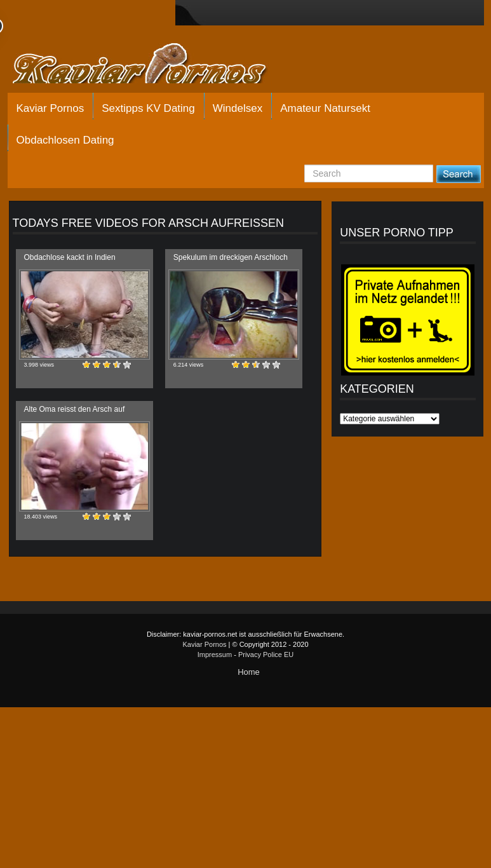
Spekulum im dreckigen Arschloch (231, 257)
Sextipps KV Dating (148, 108)
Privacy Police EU (266, 654)
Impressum (215, 654)
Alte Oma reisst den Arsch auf (75, 409)
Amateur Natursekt (325, 108)
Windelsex (238, 108)
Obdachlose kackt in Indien (70, 257)
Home (249, 672)
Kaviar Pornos (50, 108)
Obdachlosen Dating (65, 140)
